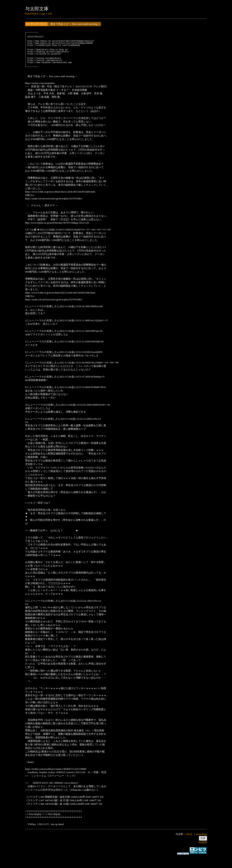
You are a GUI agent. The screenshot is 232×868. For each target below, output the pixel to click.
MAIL (189, 845)
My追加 (203, 853)
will (50, 14)
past (43, 14)
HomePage (201, 845)
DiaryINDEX (32, 14)
